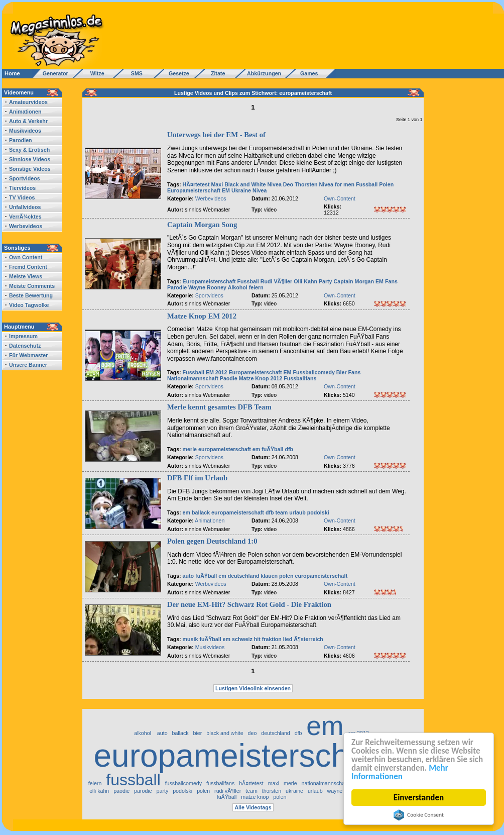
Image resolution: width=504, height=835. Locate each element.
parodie (143, 791)
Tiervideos (22, 188)
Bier (342, 372)
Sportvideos (25, 178)
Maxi (217, 184)
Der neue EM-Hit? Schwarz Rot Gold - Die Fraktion (249, 604)
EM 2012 (217, 372)
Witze (94, 73)
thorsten (272, 791)
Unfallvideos (25, 207)
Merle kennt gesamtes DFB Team (219, 407)
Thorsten (306, 184)
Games (307, 73)
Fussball (367, 184)
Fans (391, 281)
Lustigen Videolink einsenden (253, 688)
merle (190, 449)
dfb (289, 449)
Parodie (177, 287)
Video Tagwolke (29, 305)
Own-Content (340, 198)
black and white (225, 733)
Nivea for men (337, 184)
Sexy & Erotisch (29, 150)
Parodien (21, 140)
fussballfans (220, 783)
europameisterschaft (225, 449)
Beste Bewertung (31, 295)
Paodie (229, 378)
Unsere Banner (28, 365)
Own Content (26, 257)
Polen (386, 184)
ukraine (294, 791)
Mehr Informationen (400, 772)
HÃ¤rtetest (196, 184)
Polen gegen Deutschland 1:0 (212, 541)
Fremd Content (28, 267)
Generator (51, 73)
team (281, 512)
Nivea (274, 184)
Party (326, 281)
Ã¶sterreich (308, 639)
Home (12, 73)
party (163, 791)
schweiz (242, 639)
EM (226, 190)
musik (191, 639)
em (256, 449)
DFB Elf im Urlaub (197, 478)
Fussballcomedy (314, 372)
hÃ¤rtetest (251, 783)
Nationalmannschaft (193, 378)
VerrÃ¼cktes (25, 217)
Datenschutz (25, 346)
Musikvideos (25, 131)
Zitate (216, 73)
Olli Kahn (305, 281)
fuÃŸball (272, 449)
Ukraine (241, 190)
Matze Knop (254, 378)
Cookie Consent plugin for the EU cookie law (419, 815)
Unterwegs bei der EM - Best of (216, 135)
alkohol (143, 733)
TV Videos (22, 197)
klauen (269, 576)
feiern (256, 287)
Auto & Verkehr (28, 121)
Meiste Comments (32, 286)
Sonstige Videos (30, 169)
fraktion (272, 639)
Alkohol (238, 287)
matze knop (255, 797)
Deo (288, 184)
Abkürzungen (264, 73)
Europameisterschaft (194, 190)
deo (253, 733)
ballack (201, 512)
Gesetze (177, 73)
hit (257, 639)
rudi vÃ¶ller (228, 791)
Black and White (245, 184)
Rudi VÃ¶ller (276, 281)
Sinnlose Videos (30, 159)
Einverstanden (419, 798)
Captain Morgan (354, 281)
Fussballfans (300, 378)
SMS (134, 73)
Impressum (23, 336)
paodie (121, 791)
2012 (277, 378)
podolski (318, 512)
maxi (274, 783)
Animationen (25, 112)
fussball (133, 780)
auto (188, 576)
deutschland (244, 576)
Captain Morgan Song (202, 225)
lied (288, 639)
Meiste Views (26, 276)
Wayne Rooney (207, 287)
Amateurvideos (28, 102)
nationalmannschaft (325, 783)
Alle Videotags (253, 807)
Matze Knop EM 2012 (202, 316)
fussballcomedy (183, 783)
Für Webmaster (28, 355)
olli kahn (99, 791)
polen (286, 576)
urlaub (297, 512)
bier (198, 733)
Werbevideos (26, 226)
